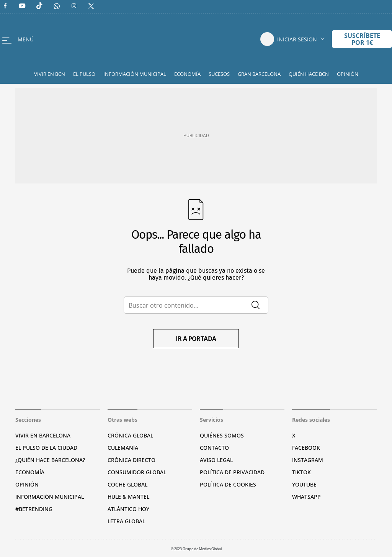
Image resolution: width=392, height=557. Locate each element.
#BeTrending (34, 509)
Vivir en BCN (50, 74)
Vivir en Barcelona (43, 435)
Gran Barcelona (259, 74)
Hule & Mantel (128, 497)
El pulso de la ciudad (46, 448)
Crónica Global (130, 435)
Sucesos (219, 74)
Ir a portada (196, 339)
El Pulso (84, 74)
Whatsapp (306, 497)
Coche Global (127, 484)
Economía (187, 74)
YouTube (304, 484)
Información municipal (50, 497)
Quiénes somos (222, 435)
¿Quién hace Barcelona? (50, 460)
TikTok (301, 472)
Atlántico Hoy (128, 509)
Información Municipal (135, 74)
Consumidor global (137, 472)
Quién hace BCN (309, 74)
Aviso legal (216, 460)
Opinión (348, 74)
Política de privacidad (232, 472)
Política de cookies (228, 484)
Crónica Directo (131, 460)
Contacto (214, 448)
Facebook (306, 448)
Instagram (308, 460)
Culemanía (123, 448)
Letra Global (126, 521)
